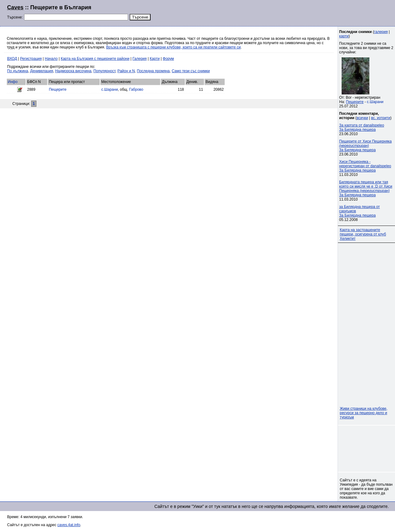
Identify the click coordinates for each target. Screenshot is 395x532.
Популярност (104, 71)
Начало (51, 59)
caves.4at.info (69, 525)
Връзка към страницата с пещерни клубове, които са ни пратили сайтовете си (173, 47)
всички (362, 118)
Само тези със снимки (191, 71)
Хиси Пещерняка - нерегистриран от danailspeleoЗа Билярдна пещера (365, 166)
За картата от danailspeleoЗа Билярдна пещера (362, 127)
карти (344, 36)
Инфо (13, 82)
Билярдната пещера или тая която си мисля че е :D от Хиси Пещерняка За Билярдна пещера (366, 189)
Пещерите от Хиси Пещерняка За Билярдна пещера (365, 146)
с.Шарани (110, 89)
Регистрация (31, 59)
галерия (381, 32)
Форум (168, 59)
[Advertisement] (313, 12)
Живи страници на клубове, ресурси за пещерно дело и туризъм (364, 413)
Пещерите (58, 89)
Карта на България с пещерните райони (95, 59)
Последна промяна (153, 71)
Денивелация (42, 71)
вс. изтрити (380, 118)
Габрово (136, 89)
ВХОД (12, 59)
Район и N (126, 71)
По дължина (18, 71)
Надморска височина (73, 71)
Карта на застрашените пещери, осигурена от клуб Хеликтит (363, 234)
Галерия (139, 59)
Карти (155, 59)
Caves (15, 7)
